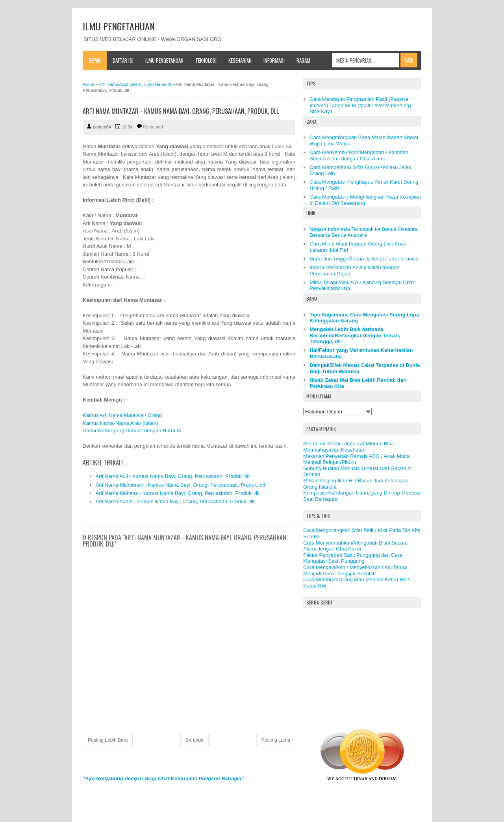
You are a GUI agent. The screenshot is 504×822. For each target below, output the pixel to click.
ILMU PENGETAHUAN (119, 26)
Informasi (274, 60)
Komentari (153, 127)
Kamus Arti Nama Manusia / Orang (122, 415)
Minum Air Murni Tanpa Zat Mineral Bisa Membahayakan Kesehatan (348, 447)
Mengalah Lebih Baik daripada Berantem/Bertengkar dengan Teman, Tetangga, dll (355, 335)
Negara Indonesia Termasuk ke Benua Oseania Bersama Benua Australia (363, 232)
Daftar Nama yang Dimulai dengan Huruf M (132, 431)
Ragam (303, 60)
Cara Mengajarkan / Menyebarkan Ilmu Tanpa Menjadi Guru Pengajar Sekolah (355, 570)
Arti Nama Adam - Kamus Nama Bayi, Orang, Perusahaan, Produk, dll (175, 501)
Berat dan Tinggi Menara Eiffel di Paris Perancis (364, 259)
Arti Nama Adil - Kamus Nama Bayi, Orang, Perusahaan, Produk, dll (173, 476)
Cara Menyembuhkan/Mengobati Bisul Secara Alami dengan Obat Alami (355, 546)
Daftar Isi (123, 60)
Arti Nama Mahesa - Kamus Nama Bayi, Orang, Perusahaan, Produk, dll (178, 493)
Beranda (194, 740)
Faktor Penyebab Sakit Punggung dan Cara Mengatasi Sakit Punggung (353, 558)
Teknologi (206, 60)
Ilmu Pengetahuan (164, 60)
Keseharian (240, 60)
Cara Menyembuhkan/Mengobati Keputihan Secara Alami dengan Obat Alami (359, 155)
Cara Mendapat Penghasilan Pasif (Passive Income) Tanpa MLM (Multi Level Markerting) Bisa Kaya (360, 105)
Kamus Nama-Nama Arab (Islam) (120, 423)
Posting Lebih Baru (108, 740)
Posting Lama (276, 740)
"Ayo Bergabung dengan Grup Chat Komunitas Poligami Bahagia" (163, 778)
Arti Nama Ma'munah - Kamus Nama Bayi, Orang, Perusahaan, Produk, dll (180, 485)
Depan (95, 60)
